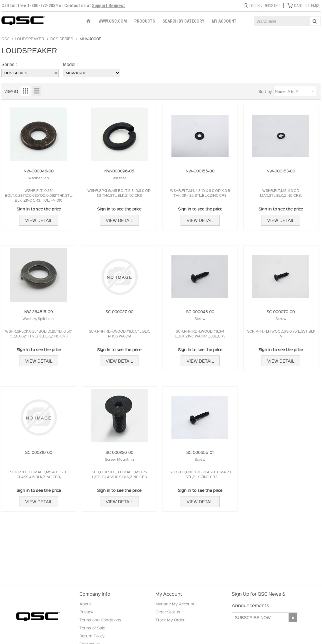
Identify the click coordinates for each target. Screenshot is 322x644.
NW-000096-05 (119, 171)
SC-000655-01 (200, 452)
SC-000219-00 (39, 452)
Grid (25, 91)
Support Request (108, 6)
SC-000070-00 (281, 311)
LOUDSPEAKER (29, 39)
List (37, 91)
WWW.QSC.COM (113, 21)
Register (272, 6)
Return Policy (92, 636)
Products (145, 21)
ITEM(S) (307, 6)
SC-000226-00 (119, 452)
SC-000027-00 (119, 311)
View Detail (39, 220)
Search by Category (183, 21)
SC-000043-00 (200, 311)
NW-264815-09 (39, 311)
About (85, 604)
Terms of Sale (92, 628)
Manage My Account (175, 604)
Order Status (168, 612)
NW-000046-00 (39, 171)
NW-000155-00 (200, 171)
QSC (5, 39)
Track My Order (170, 620)
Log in (255, 6)
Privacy (86, 612)
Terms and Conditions (100, 620)
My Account (224, 21)
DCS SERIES (62, 39)
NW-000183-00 (281, 171)
